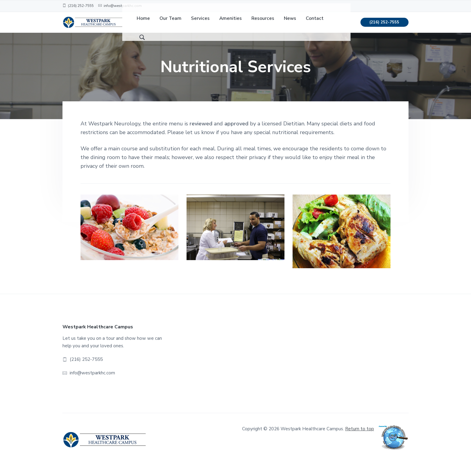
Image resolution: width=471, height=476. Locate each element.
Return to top (360, 438)
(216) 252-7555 (384, 27)
